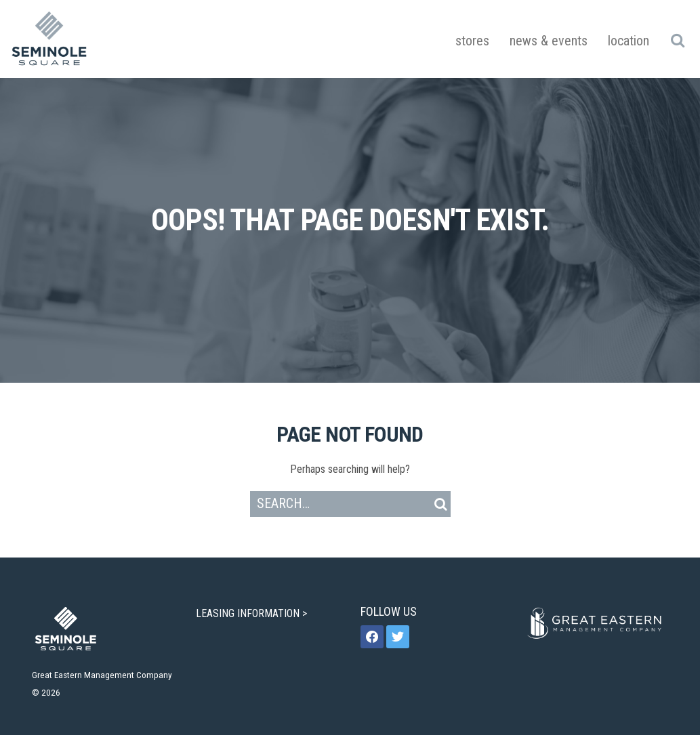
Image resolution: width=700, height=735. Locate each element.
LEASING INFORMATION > (253, 613)
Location (629, 41)
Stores (472, 41)
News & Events (549, 41)
